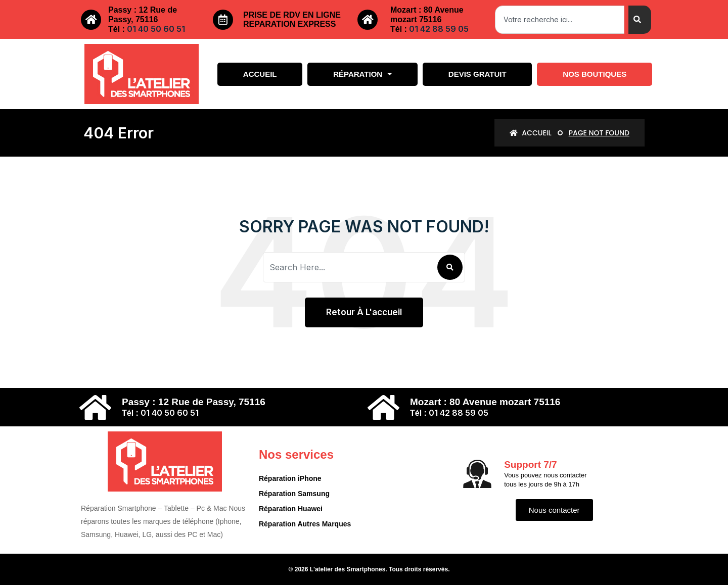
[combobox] (560, 20)
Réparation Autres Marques (305, 524)
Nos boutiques (595, 74)
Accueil (260, 74)
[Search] (640, 20)
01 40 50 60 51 (156, 29)
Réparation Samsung (294, 494)
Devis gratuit (477, 74)
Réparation (362, 74)
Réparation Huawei (291, 509)
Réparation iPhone (290, 478)
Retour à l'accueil (364, 312)
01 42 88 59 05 (439, 29)
